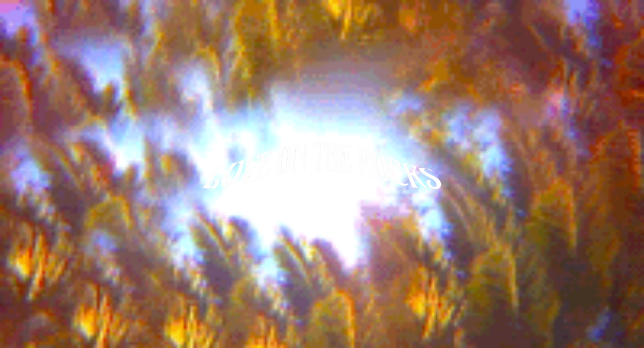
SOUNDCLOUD (297, 198)
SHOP (259, 198)
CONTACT (381, 198)
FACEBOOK (343, 198)
